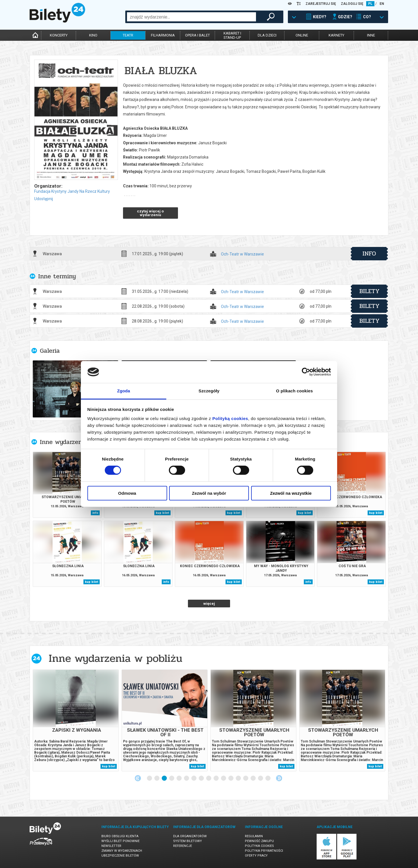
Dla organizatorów (190, 836)
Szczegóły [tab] (209, 391)
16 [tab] (261, 778)
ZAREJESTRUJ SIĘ (321, 4)
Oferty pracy (256, 856)
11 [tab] (224, 778)
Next (279, 778)
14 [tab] (246, 778)
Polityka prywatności (264, 851)
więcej (209, 604)
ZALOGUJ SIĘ (352, 4)
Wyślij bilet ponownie (120, 841)
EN (382, 4)
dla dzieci (267, 35)
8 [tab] (202, 778)
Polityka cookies (259, 846)
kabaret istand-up (232, 35)
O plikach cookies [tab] (294, 391)
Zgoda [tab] (124, 391)
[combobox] (191, 17)
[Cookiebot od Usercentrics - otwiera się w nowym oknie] (306, 372)
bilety (369, 291)
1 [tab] (150, 778)
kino (93, 35)
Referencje (183, 846)
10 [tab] (216, 778)
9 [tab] (209, 778)
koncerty (59, 35)
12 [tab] (231, 778)
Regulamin (254, 836)
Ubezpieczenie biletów (120, 856)
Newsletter (111, 846)
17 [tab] (268, 778)
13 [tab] (239, 778)
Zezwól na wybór (209, 493)
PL (370, 4)
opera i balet (197, 35)
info (369, 253)
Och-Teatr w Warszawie (242, 254)
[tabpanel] (76, 720)
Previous (138, 778)
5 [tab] (179, 778)
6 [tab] (187, 778)
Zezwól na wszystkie (291, 493)
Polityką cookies (230, 418)
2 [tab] (157, 778)
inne (371, 35)
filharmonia (163, 35)
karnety (336, 35)
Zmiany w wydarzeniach (122, 851)
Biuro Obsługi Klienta (120, 836)
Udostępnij (44, 199)
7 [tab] (194, 778)
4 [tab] (172, 778)
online (302, 35)
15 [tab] (253, 778)
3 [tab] (165, 778)
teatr (128, 35)
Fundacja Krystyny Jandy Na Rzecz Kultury (72, 191)
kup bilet (162, 513)
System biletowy (188, 841)
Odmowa (127, 493)
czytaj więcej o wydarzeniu (150, 213)
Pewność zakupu (259, 841)
